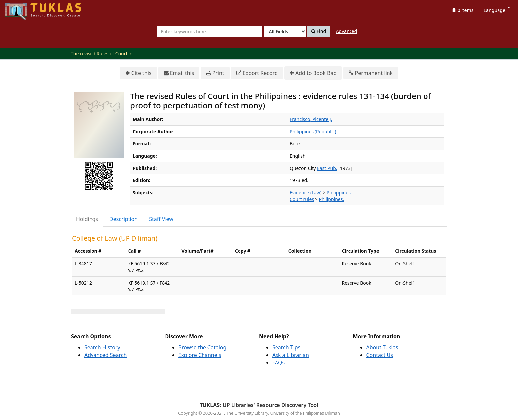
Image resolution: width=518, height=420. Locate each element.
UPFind (21, 8)
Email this (179, 73)
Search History (102, 347)
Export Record (257, 73)
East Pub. (327, 168)
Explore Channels (200, 355)
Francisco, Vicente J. (311, 119)
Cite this (138, 73)
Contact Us (380, 355)
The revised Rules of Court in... (104, 53)
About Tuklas (382, 347)
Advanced (347, 31)
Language (497, 10)
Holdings (87, 219)
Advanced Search (105, 355)
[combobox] (209, 31)
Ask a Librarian (291, 355)
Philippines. (339, 192)
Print (215, 73)
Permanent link (371, 73)
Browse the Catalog (203, 347)
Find (319, 31)
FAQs (278, 363)
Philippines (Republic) (313, 131)
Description (124, 219)
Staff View (161, 219)
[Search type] (285, 31)
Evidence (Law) (306, 192)
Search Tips (286, 347)
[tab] (87, 219)
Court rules (302, 199)
